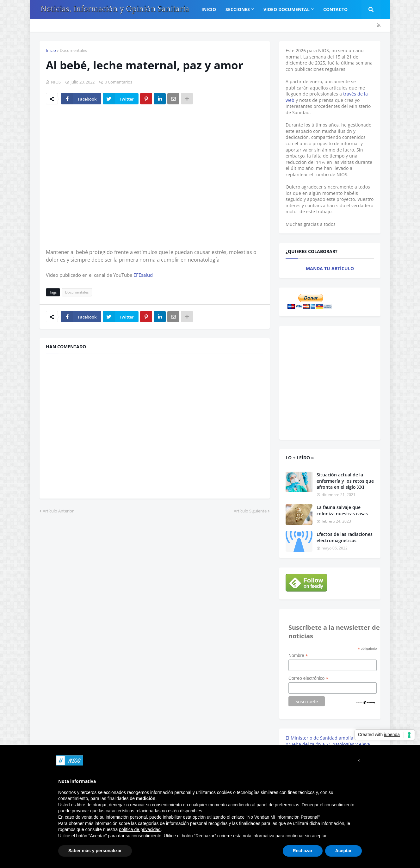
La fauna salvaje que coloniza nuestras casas (342, 510)
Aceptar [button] (343, 851)
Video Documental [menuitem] (287, 9)
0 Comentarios (118, 82)
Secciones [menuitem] (238, 9)
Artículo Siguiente (250, 511)
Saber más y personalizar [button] (95, 851)
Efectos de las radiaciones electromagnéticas (345, 537)
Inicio (51, 50)
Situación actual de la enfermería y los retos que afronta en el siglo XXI (345, 481)
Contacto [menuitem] (335, 9)
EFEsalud (143, 275)
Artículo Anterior (58, 511)
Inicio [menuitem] (209, 9)
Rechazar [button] (303, 851)
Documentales (73, 50)
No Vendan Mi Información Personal (283, 817)
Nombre (298, 656)
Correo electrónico (308, 678)
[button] (359, 760)
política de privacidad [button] (140, 829)
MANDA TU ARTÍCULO (330, 268)
